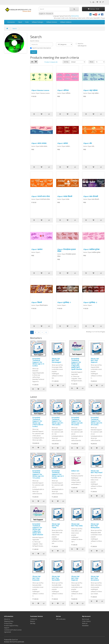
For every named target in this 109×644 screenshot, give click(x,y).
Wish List (85, 623)
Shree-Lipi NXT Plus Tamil (56, 526)
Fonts (27, 22)
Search (15, 29)
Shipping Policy (9, 621)
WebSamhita (75, 16)
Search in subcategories (81, 45)
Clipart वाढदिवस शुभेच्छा (91, 249)
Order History (86, 621)
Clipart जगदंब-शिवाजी (65, 196)
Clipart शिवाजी (37, 302)
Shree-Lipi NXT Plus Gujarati (95, 360)
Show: (91, 62)
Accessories (11, 22)
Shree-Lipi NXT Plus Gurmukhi (56, 578)
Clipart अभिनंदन (63, 90)
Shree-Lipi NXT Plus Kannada (36, 578)
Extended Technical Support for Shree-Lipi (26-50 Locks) (77, 421)
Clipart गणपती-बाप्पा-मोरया (41, 196)
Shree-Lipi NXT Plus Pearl (97, 472)
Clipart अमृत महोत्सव (90, 90)
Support (7, 628)
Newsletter (85, 626)
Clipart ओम (88, 143)
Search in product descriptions (41, 48)
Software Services (52, 22)
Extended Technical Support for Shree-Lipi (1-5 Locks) (38, 362)
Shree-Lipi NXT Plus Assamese (95, 578)
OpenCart (15, 640)
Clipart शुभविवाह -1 (64, 302)
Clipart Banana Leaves (40, 90)
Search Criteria (35, 41)
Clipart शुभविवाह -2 (90, 302)
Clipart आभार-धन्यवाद (39, 143)
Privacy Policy (8, 623)
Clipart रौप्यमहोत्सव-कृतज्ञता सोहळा (67, 250)
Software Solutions (66, 22)
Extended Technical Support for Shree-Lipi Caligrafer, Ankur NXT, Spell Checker (77, 364)
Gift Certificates (61, 619)
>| (46, 332)
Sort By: (66, 62)
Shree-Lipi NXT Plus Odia (77, 525)
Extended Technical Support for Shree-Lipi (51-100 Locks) (58, 421)
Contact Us (34, 619)
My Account (86, 619)
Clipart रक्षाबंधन (37, 249)
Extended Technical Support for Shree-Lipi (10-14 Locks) (38, 474)
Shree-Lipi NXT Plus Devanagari (56, 360)
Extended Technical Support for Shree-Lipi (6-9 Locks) (58, 474)
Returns (32, 621)
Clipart (20, 22)
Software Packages (37, 22)
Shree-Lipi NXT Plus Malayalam (95, 526)
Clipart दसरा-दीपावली (91, 196)
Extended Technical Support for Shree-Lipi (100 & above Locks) (38, 422)
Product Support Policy (11, 626)
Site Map (33, 623)
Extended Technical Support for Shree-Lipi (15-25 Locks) (97, 421)
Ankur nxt (75, 471)
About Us (7, 619)
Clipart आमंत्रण (63, 143)
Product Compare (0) (51, 62)
